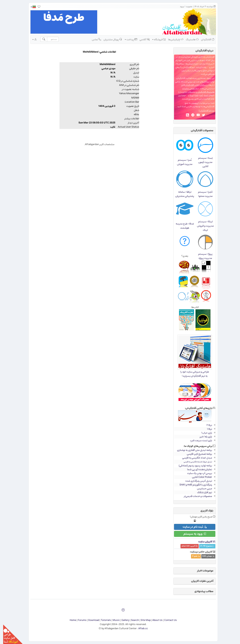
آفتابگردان (204, 39)
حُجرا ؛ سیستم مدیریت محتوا (202, 194)
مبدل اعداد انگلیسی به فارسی (194, 458)
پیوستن (191, 103)
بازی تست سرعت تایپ (198, 440)
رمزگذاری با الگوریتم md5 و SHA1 (193, 485)
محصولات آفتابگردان (199, 130)
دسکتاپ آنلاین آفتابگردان (193, 85)
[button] (30, 7)
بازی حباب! (203, 433)
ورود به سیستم (192, 534)
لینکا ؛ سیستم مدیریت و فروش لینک (202, 226)
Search (132, 620)
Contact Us (167, 620)
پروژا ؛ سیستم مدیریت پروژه (202, 256)
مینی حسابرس (201, 489)
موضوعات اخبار (202, 571)
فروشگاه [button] (156, 39)
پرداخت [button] (128, 39)
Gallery (122, 620)
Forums (79, 620)
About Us (154, 620)
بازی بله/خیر (203, 437)
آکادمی (141, 39)
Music (113, 620)
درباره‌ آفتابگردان (201, 51)
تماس (93, 39)
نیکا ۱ (206, 429)
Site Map (142, 620)
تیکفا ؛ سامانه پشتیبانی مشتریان (181, 194)
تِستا (203, 95)
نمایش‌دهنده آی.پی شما (196, 469)
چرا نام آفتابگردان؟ (203, 111)
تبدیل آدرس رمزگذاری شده (196, 481)
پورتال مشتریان (110, 39)
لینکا (188, 95)
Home (70, 620)
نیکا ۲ (206, 425)
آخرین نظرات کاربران (199, 581)
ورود (179, 7)
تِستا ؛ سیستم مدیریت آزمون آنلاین (202, 162)
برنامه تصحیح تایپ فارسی (196, 454)
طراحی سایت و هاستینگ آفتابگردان (195, 90)
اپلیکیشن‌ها (173, 39)
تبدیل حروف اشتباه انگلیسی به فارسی (195, 462)
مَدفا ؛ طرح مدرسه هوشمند (182, 226)
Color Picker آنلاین (199, 477)
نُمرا (198, 95)
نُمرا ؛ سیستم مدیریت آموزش (181, 162)
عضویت (186, 7)
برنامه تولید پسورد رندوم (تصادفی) (192, 466)
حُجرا (193, 95)
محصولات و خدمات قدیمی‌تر (195, 496)
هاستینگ (189, 39)
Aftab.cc (140, 628)
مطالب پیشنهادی (201, 591)
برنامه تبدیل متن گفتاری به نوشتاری (191, 450)
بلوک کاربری (204, 511)
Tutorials (103, 620)
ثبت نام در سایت (191, 527)
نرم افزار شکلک (201, 492)
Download (90, 620)
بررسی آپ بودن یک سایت (196, 473)
